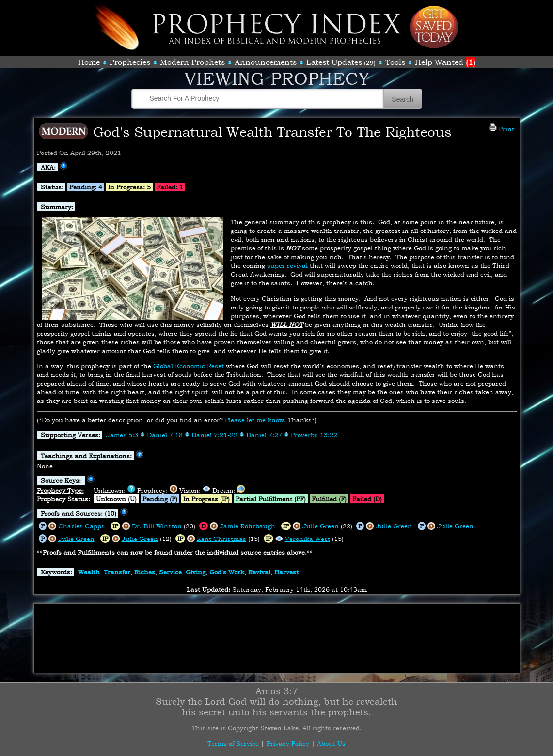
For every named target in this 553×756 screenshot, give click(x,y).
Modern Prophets (192, 62)
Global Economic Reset (189, 366)
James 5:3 (122, 435)
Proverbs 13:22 (314, 435)
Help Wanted (445, 62)
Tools (395, 62)
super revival (287, 265)
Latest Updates (334, 62)
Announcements (266, 62)
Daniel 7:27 (264, 435)
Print (502, 129)
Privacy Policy (288, 743)
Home (89, 62)
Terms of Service (233, 743)
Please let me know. (255, 420)
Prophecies (130, 62)
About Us (331, 743)
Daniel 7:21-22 (214, 435)
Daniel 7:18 (165, 435)
